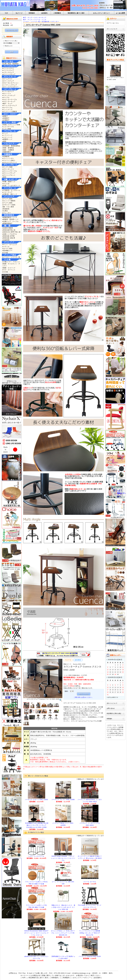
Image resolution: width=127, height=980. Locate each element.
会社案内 (44, 13)
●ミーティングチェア (10, 85)
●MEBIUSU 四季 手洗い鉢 (11, 232)
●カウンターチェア (9, 101)
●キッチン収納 (7, 167)
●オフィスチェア (8, 81)
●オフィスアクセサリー (10, 87)
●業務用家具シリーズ (10, 217)
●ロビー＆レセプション (10, 83)
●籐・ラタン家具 (8, 207)
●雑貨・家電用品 (8, 148)
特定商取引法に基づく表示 (38, 978)
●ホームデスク (7, 79)
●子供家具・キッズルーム (11, 190)
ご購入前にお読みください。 (84, 697)
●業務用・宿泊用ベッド (10, 219)
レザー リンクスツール (36, 856)
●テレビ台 (6, 184)
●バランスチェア (8, 72)
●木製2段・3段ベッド (10, 194)
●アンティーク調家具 (10, 111)
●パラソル (6, 247)
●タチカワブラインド (10, 162)
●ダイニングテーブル (10, 171)
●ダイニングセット (9, 175)
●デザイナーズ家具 (9, 205)
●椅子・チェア (7, 104)
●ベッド (5, 133)
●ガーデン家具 (7, 249)
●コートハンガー (8, 158)
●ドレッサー (7, 213)
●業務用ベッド (7, 139)
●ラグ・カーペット (9, 270)
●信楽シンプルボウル (10, 234)
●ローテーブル (7, 108)
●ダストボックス (8, 169)
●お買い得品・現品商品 (10, 64)
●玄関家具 (6, 156)
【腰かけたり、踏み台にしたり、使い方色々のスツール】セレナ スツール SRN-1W (63, 907)
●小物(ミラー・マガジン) (11, 262)
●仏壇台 (5, 211)
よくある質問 (120, 13)
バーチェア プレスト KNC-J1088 (63, 800)
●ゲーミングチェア (9, 74)
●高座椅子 (6, 118)
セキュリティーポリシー (101, 13)
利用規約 (32, 13)
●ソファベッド (7, 135)
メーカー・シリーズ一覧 (32, 22)
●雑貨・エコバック (9, 268)
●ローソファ (7, 93)
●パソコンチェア (8, 70)
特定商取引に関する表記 (114, 713)
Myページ (19, 13)
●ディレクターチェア (10, 105)
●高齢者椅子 (7, 152)
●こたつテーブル (8, 127)
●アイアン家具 (7, 199)
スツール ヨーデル (90, 882)
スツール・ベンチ (40, 20)
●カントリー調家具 (9, 201)
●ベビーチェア (7, 192)
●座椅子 (5, 116)
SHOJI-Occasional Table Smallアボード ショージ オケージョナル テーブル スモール (36, 933)
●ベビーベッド (7, 137)
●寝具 (4, 141)
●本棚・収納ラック (9, 182)
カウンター (55, 22)
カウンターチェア (40, 18)
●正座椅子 (6, 120)
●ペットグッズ (7, 110)
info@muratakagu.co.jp (81, 973)
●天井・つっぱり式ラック (11, 186)
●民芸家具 (6, 209)
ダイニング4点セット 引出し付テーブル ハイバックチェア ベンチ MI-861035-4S (63, 933)
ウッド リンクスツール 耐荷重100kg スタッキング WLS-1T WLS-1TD (90, 933)
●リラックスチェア (9, 95)
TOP (6, 13)
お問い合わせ (111, 708)
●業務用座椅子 (7, 223)
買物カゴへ (121, 493)
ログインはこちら (113, 23)
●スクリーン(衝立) (9, 160)
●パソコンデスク (8, 68)
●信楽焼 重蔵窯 (8, 228)
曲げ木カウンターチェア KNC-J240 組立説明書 (60, 653)
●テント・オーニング (10, 245)
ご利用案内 (57, 13)
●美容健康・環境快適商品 (11, 146)
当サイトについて (112, 703)
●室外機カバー (7, 251)
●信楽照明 (6, 240)
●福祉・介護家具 (8, 150)
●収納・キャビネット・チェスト (11, 265)
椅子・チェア (28, 18)
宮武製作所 (46, 22)
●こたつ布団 (7, 129)
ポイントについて (112, 29)
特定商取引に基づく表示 (76, 13)
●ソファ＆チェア (8, 91)
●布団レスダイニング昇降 (11, 125)
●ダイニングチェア (9, 173)
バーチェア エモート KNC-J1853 (37, 800)
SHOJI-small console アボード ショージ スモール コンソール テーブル (63, 858)
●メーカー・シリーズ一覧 (11, 257)
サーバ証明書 (119, 727)
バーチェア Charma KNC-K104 (90, 956)
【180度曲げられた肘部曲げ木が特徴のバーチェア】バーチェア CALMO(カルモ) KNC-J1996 (37, 825)
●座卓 (4, 177)
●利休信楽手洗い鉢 (9, 230)
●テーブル (6, 97)
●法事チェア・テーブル (10, 221)
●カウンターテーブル (10, 99)
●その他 (5, 253)
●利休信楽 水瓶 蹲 (9, 238)
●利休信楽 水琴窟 (8, 236)
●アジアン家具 (7, 203)
